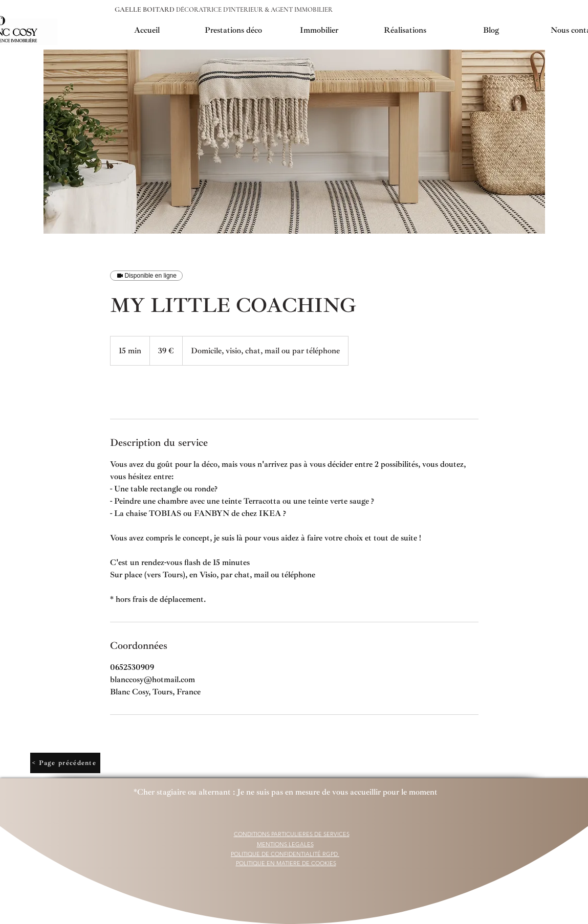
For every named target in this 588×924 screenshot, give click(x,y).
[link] (144, 392)
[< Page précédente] (65, 763)
